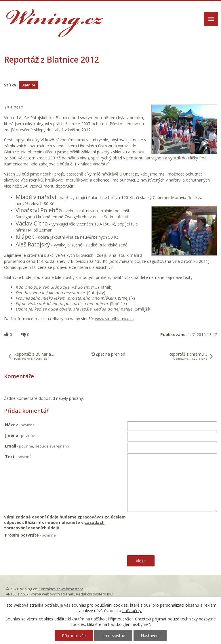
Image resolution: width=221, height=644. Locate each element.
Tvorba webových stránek (52, 594)
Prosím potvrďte (30, 535)
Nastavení (150, 636)
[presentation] (170, 544)
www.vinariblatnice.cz (115, 319)
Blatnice (28, 85)
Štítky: (11, 85)
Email (37, 446)
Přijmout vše (74, 636)
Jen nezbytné (113, 636)
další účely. (132, 611)
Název (20, 425)
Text (18, 457)
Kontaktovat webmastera (61, 589)
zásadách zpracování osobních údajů (54, 525)
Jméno (20, 435)
